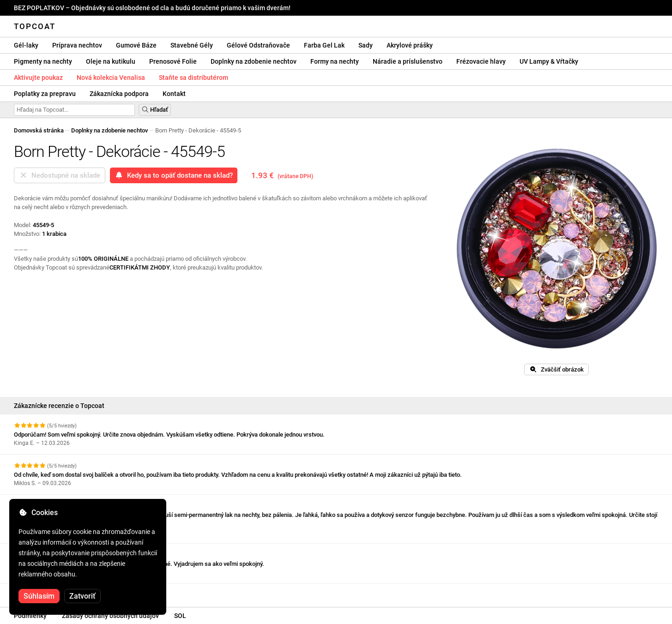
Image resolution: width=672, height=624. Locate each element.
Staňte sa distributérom (194, 78)
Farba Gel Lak (324, 45)
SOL (180, 616)
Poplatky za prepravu (45, 94)
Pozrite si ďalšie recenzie (52, 592)
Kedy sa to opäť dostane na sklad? (174, 175)
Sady (366, 45)
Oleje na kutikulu (111, 61)
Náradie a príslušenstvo (408, 61)
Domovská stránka (39, 130)
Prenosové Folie (173, 61)
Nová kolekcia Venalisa (111, 78)
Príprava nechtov (77, 45)
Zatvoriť (82, 596)
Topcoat (35, 26)
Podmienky (30, 616)
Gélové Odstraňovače (258, 45)
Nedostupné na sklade (60, 175)
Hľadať (155, 110)
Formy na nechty (335, 61)
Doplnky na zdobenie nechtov (254, 61)
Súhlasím (39, 596)
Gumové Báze (136, 45)
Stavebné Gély (192, 45)
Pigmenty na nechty (43, 61)
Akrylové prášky (410, 45)
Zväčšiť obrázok (557, 369)
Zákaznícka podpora (119, 94)
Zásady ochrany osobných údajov (110, 616)
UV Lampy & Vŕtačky (549, 61)
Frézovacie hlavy (481, 61)
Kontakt (174, 94)
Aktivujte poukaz (38, 78)
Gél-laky (26, 45)
